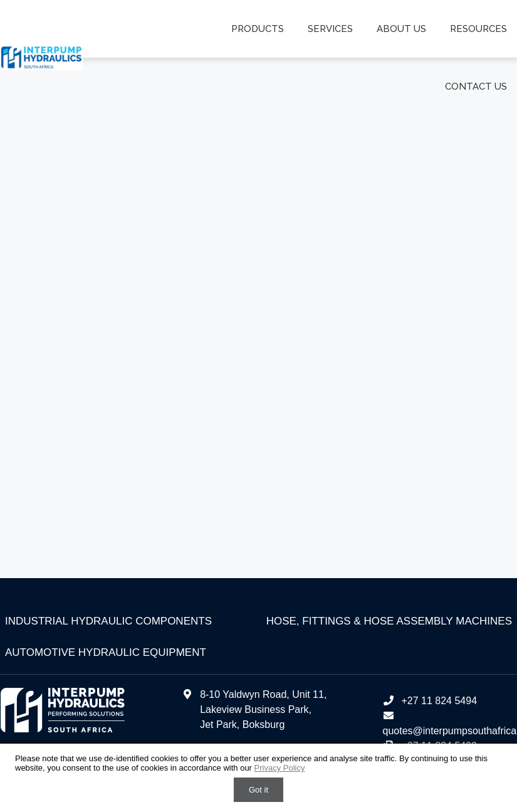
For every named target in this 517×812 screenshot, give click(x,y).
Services (332, 29)
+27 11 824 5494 (430, 701)
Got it (258, 790)
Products (259, 29)
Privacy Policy (280, 768)
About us (402, 29)
